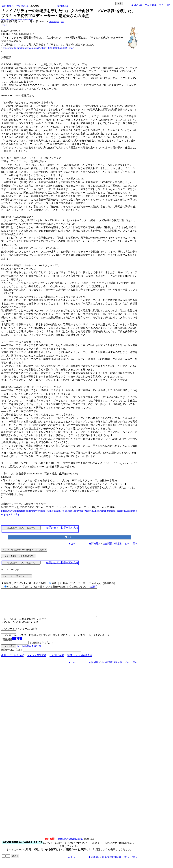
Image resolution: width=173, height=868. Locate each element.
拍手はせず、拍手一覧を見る (62, 528)
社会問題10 (22, 6)
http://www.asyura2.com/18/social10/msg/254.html (17, 19)
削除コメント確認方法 (80, 661)
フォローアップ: (10, 570)
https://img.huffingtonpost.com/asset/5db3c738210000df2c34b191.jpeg (38, 48)
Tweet (4, 25)
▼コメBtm (151, 5)
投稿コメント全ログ (12, 661)
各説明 (94, 587)
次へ (161, 5)
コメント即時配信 (37, 661)
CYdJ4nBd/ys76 (54, 22)
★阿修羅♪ (7, 6)
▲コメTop (137, 5)
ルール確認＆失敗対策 (29, 652)
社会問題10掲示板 (112, 544)
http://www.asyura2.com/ (71, 844)
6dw (62, 22)
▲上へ (72, 544)
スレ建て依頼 (57, 661)
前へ (169, 5)
